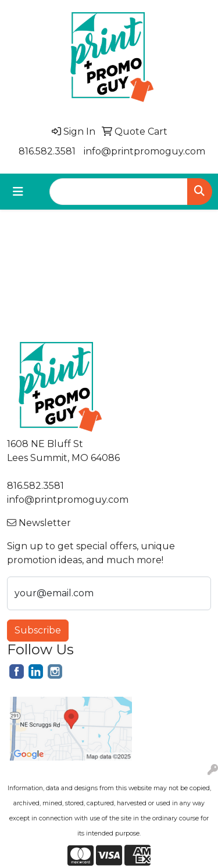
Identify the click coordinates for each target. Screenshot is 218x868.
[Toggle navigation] (18, 192)
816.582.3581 (47, 151)
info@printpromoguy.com (144, 151)
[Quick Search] (119, 192)
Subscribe (38, 630)
